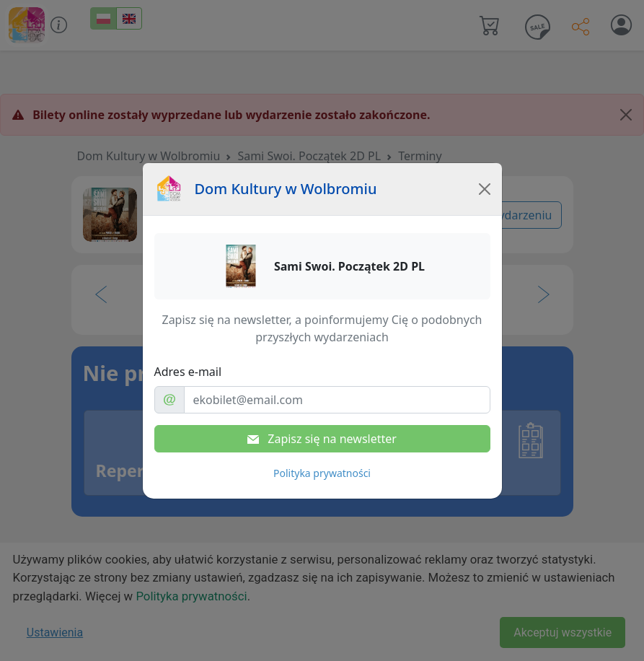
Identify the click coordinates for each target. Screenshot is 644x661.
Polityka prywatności (322, 473)
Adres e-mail (188, 372)
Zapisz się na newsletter (322, 439)
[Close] (485, 189)
